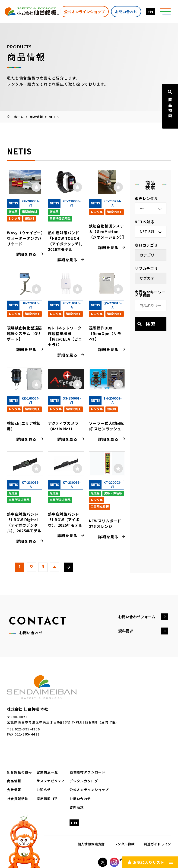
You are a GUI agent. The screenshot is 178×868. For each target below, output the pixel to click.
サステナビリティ (51, 781)
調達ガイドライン (157, 844)
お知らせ (44, 790)
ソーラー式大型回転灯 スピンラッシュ (106, 426)
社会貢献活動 (18, 798)
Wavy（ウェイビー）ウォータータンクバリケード (25, 238)
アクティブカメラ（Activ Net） (63, 426)
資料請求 (126, 631)
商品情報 (36, 117)
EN (150, 12)
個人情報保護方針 (91, 844)
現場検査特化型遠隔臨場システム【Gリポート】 (24, 333)
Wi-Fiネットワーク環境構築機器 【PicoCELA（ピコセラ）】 (65, 336)
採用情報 (44, 798)
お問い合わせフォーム (137, 617)
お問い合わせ (126, 11)
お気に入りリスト (149, 862)
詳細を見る (26, 254)
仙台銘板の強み (19, 772)
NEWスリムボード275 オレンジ (105, 523)
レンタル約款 (124, 844)
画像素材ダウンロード (87, 772)
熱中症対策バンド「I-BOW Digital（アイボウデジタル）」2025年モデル (24, 522)
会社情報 (14, 790)
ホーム (19, 117)
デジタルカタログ (84, 781)
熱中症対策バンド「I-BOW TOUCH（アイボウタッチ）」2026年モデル (65, 241)
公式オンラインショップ (84, 11)
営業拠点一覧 (47, 772)
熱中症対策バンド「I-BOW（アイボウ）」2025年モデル (65, 520)
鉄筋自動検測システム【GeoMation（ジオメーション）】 (108, 231)
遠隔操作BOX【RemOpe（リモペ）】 (105, 333)
